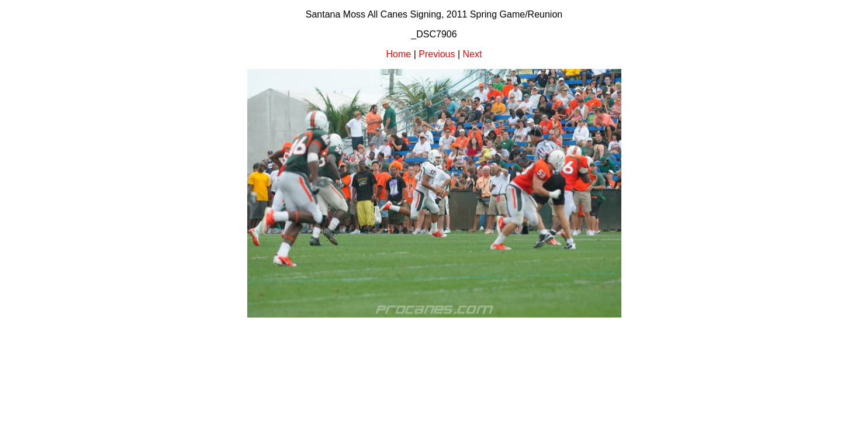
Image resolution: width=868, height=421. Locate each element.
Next (473, 54)
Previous (437, 54)
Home (399, 54)
